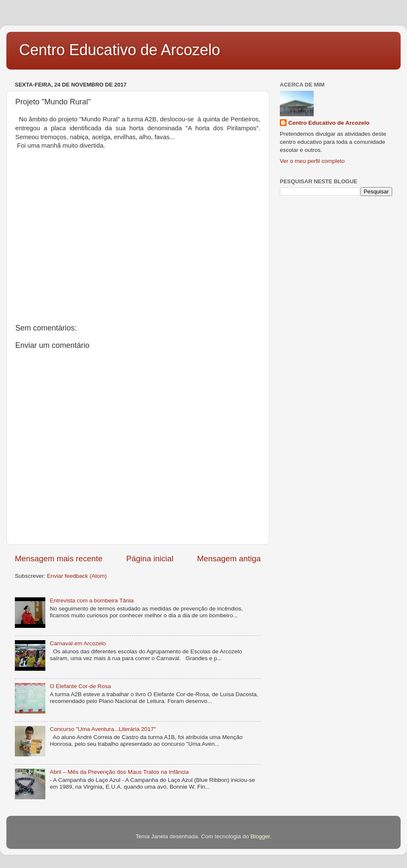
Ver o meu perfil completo (312, 161)
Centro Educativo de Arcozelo (120, 50)
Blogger (260, 836)
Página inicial (150, 559)
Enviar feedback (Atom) (77, 576)
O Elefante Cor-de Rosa (80, 686)
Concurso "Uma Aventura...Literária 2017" (103, 729)
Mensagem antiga (229, 559)
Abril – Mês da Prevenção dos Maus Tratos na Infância (119, 772)
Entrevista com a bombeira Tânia (92, 601)
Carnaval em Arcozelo (78, 643)
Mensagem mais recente (59, 559)
